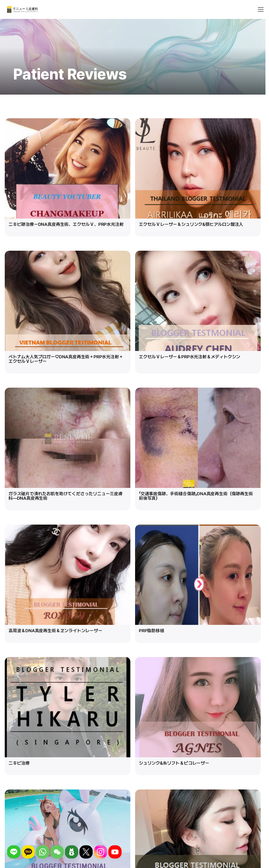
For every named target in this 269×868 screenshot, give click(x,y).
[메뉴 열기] (261, 9)
